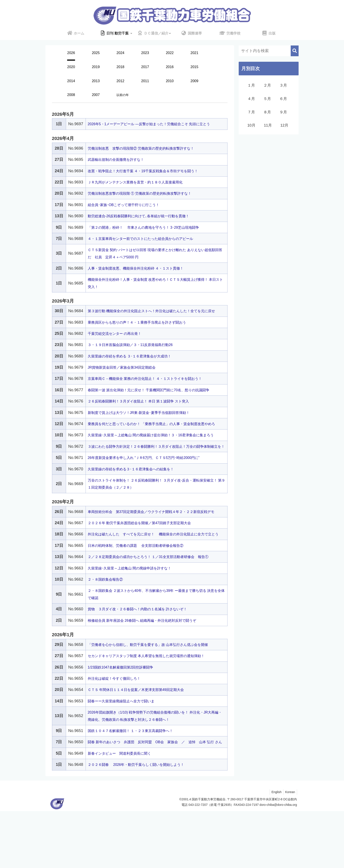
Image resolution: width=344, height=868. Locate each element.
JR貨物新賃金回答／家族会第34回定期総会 (126, 382)
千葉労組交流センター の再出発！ (118, 348)
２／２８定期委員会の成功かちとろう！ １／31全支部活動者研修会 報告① (156, 607)
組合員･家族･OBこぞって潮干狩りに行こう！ (128, 212)
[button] (295, 51)
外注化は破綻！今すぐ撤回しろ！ (117, 728)
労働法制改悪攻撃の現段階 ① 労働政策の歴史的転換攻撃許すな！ (146, 201)
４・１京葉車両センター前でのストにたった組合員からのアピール (147, 246)
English (275, 849)
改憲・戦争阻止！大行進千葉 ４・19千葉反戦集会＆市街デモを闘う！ (150, 178)
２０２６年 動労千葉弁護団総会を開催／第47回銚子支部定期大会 (146, 565)
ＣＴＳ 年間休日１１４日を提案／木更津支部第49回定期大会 (142, 739)
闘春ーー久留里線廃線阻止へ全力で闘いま (125, 751)
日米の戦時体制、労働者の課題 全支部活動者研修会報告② (142, 595)
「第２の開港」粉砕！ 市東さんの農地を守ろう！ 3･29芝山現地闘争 (150, 234)
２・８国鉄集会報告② (107, 629)
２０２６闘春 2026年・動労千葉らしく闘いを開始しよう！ (142, 821)
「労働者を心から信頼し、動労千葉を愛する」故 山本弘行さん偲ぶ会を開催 (155, 694)
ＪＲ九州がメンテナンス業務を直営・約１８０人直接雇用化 (141, 189)
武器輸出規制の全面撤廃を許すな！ (119, 167)
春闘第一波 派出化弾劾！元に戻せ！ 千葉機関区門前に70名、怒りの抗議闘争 (156, 404)
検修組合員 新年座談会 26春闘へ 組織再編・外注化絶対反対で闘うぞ (149, 670)
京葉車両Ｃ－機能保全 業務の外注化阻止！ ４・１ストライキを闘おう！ (152, 393)
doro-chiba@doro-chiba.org (278, 862)
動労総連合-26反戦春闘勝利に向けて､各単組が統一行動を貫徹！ (145, 223)
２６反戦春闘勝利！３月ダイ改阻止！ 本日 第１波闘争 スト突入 (145, 415)
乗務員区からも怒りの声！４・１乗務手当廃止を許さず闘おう (143, 336)
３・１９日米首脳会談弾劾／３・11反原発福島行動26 (136, 359)
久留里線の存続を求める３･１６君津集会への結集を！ (136, 505)
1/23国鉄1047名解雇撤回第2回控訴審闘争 (125, 717)
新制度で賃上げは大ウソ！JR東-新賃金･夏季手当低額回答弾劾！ (145, 427)
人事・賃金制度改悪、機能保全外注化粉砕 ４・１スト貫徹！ (142, 275)
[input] (269, 51)
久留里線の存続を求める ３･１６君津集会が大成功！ (135, 370)
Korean (289, 849)
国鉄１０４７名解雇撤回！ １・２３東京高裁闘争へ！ (136, 781)
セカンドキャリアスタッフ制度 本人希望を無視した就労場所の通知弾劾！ (153, 706)
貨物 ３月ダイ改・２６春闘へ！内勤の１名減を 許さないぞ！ (144, 659)
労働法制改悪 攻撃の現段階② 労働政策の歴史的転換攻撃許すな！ (148, 155)
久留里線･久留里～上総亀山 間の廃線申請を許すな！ (135, 618)
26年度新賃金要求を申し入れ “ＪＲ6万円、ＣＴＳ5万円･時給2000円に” (151, 493)
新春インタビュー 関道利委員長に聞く (123, 810)
